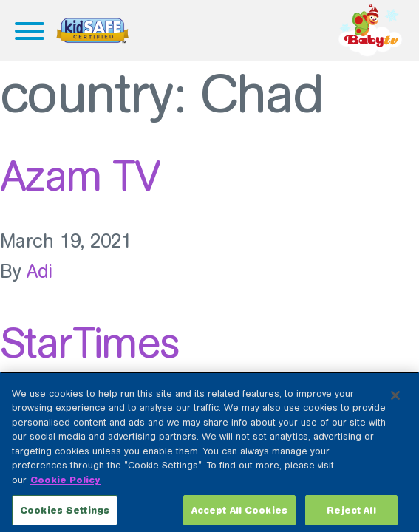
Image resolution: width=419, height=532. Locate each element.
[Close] (395, 400)
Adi (40, 272)
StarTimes (90, 343)
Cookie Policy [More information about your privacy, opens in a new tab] (65, 485)
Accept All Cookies (239, 515)
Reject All (351, 515)
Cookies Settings (65, 515)
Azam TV (80, 176)
